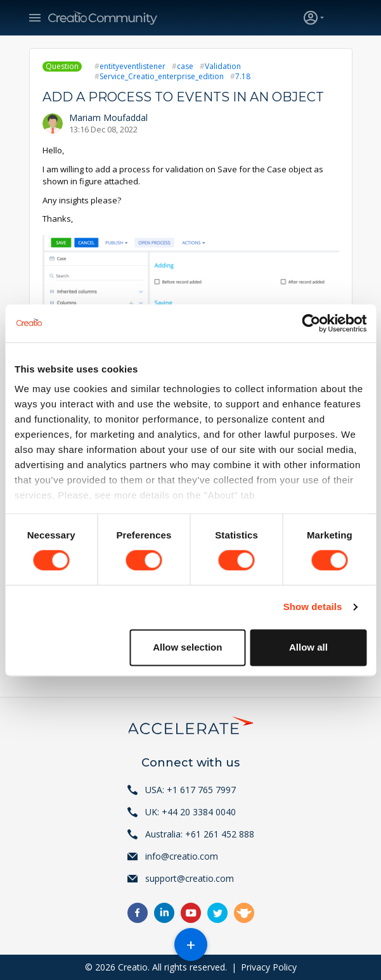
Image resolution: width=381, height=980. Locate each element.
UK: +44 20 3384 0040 (190, 812)
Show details (313, 607)
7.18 (243, 76)
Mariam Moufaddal (108, 118)
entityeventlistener (132, 66)
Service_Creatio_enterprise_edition (162, 76)
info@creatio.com (182, 856)
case (185, 66)
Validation (223, 66)
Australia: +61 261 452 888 (200, 834)
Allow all (308, 647)
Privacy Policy (269, 967)
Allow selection (187, 647)
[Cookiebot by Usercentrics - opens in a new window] (311, 323)
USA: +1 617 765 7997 (190, 790)
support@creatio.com (190, 878)
